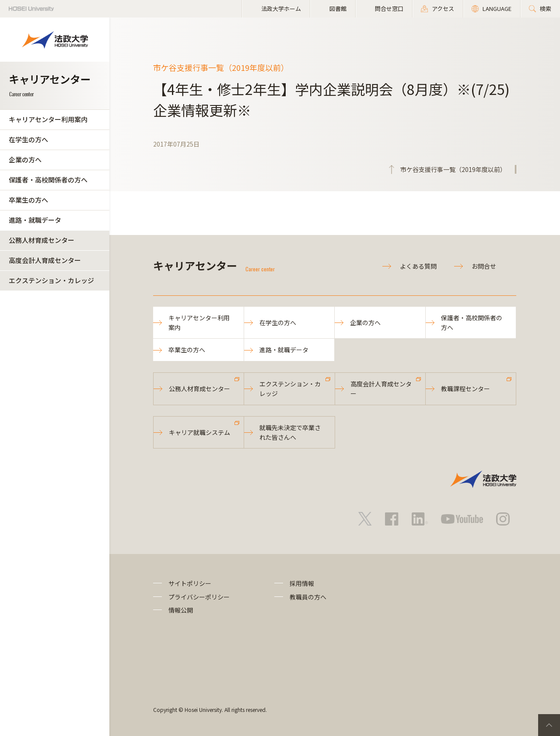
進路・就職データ (35, 220)
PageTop (549, 725)
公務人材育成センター (42, 240)
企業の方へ (25, 159)
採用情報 (302, 583)
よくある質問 (418, 266)
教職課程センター (465, 389)
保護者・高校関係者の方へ (48, 180)
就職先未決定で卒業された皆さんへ (290, 432)
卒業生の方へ (28, 200)
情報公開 (181, 610)
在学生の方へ (28, 139)
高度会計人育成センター (45, 260)
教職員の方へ (308, 597)
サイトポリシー (190, 583)
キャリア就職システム (199, 432)
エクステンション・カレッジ (51, 280)
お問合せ (484, 266)
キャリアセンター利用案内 (48, 119)
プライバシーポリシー (199, 597)
